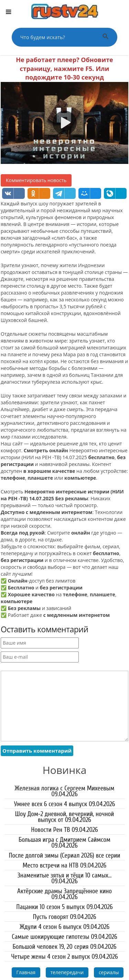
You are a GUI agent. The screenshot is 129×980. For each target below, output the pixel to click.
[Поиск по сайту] (56, 37)
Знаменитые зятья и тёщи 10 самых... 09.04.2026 (64, 878)
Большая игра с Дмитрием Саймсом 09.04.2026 (64, 843)
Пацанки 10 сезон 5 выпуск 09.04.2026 (64, 907)
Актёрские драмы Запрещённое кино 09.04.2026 (64, 894)
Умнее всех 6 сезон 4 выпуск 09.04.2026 (65, 804)
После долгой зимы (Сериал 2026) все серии (65, 856)
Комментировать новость (36, 180)
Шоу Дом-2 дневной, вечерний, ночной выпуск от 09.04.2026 (65, 817)
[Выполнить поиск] (106, 37)
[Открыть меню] (8, 12)
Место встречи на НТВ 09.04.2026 (65, 865)
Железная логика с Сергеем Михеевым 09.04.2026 (65, 791)
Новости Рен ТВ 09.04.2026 (64, 830)
